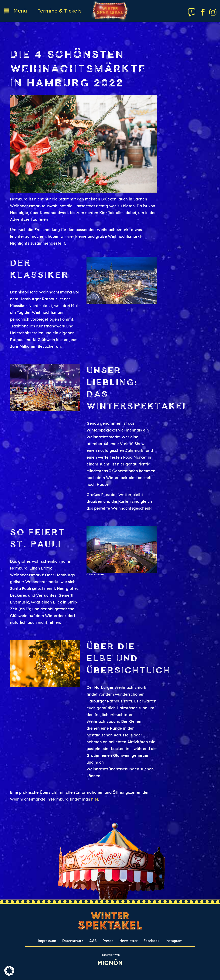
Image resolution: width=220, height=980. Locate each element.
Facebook (152, 941)
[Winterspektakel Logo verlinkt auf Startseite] (110, 11)
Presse (108, 941)
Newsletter (128, 941)
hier (95, 800)
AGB (93, 941)
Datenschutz (73, 941)
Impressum (47, 941)
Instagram (174, 941)
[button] (9, 971)
